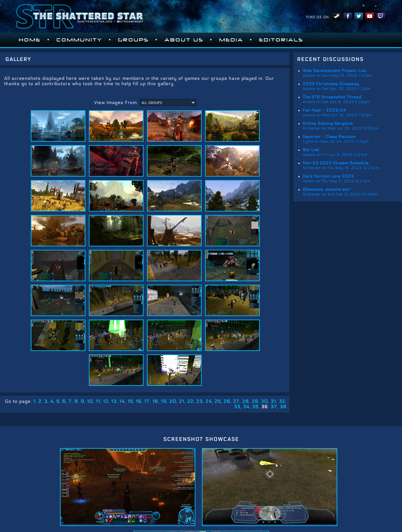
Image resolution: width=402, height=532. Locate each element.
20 (173, 401)
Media (231, 40)
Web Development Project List (335, 71)
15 (130, 401)
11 (98, 401)
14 (122, 401)
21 (182, 401)
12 (106, 401)
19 (164, 401)
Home (30, 40)
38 (283, 407)
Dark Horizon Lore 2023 (328, 176)
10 (90, 401)
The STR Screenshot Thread (332, 97)
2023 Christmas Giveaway (331, 84)
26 (227, 401)
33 (237, 407)
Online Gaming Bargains (328, 123)
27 (236, 401)
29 (255, 401)
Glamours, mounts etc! (327, 189)
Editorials (281, 40)
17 (147, 401)
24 (209, 401)
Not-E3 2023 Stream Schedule (336, 163)
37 (274, 407)
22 (190, 401)
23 (199, 401)
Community (79, 40)
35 (255, 407)
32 (282, 401)
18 (155, 401)
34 (246, 407)
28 (245, 401)
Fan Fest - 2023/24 (324, 110)
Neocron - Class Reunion (329, 137)
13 (114, 401)
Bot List (311, 150)
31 (273, 401)
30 (264, 401)
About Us (184, 40)
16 (139, 401)
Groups (133, 40)
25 (218, 401)
